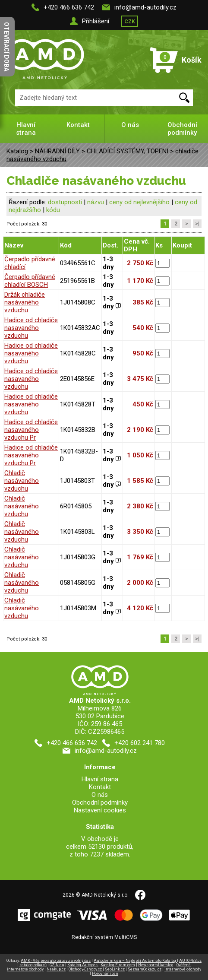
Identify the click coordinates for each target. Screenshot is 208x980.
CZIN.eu (57, 965)
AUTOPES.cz (190, 961)
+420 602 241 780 (140, 743)
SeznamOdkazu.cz (145, 969)
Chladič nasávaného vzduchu (22, 481)
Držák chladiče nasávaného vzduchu (25, 302)
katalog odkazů (33, 965)
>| (197, 224)
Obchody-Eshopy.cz (86, 969)
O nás (130, 125)
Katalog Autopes (83, 965)
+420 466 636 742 (69, 7)
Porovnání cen (105, 974)
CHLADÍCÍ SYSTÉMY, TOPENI (128, 151)
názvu (96, 202)
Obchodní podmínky (182, 129)
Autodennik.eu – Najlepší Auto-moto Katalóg (135, 961)
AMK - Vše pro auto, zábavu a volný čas (56, 961)
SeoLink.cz (115, 969)
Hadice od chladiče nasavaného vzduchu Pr (31, 430)
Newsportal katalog (156, 965)
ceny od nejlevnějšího (139, 202)
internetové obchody (183, 969)
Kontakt (78, 125)
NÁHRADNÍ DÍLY (57, 151)
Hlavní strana (26, 129)
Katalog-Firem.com (118, 965)
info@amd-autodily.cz (145, 7)
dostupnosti (65, 202)
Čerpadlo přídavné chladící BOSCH (30, 281)
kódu (53, 210)
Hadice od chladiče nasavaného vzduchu (31, 328)
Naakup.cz (56, 969)
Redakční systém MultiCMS (104, 937)
